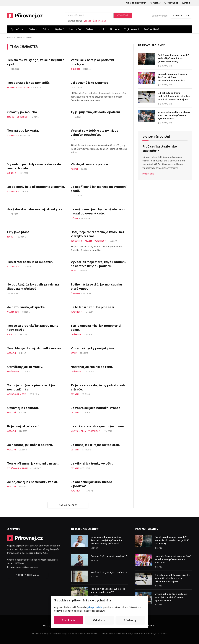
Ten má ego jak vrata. (23, 131)
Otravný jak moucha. (23, 112)
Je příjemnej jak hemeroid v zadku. (33, 482)
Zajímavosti (132, 29)
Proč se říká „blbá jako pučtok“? (109, 572)
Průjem (74, 218)
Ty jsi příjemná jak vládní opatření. (96, 112)
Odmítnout (99, 620)
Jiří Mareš (162, 633)
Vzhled (90, 29)
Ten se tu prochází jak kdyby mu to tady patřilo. (33, 328)
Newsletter (155, 3)
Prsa (83, 431)
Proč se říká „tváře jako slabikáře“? (160, 149)
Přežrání (102, 21)
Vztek (74, 271)
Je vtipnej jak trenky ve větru (92, 463)
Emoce (11, 117)
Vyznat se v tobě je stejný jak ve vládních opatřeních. (94, 133)
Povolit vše (69, 620)
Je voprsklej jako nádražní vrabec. (96, 408)
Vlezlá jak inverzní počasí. (90, 164)
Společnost (18, 29)
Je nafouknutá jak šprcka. (26, 307)
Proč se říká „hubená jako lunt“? (109, 556)
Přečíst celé (148, 174)
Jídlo (102, 29)
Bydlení (60, 29)
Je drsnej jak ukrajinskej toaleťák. (95, 445)
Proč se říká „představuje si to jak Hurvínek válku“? (108, 590)
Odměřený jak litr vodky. (25, 367)
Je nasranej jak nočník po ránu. (30, 445)
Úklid (95, 21)
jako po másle (95, 607)
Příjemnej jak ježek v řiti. (25, 426)
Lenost (11, 237)
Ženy (24, 394)
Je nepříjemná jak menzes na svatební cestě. (99, 189)
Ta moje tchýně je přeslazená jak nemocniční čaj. (31, 387)
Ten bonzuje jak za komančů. (29, 83)
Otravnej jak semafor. (23, 408)
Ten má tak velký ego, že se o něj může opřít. (36, 62)
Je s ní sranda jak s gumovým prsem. (98, 426)
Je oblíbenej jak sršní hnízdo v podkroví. (91, 484)
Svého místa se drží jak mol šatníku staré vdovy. (96, 286)
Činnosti (75, 69)
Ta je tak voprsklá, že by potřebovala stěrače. (98, 387)
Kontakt (186, 3)
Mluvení (11, 87)
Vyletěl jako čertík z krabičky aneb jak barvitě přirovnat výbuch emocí (174, 115)
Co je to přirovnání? (136, 3)
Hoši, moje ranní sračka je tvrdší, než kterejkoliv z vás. (98, 234)
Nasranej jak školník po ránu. (92, 367)
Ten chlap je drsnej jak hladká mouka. (35, 348)
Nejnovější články (151, 45)
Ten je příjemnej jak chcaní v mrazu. (33, 463)
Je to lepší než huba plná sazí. (93, 307)
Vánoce (87, 21)
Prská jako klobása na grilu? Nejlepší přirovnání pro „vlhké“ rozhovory (174, 58)
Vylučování (13, 468)
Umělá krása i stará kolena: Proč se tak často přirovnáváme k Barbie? (173, 77)
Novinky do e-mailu (28, 575)
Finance (115, 29)
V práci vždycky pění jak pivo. (93, 348)
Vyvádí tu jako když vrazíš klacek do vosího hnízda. (34, 166)
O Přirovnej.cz (171, 3)
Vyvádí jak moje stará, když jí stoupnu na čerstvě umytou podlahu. (99, 264)
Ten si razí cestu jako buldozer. (30, 262)
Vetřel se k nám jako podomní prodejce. (92, 62)
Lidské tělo (76, 241)
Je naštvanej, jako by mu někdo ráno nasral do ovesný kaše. (98, 211)
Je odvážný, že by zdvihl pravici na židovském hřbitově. (33, 286)
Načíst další (68, 505)
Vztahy (34, 29)
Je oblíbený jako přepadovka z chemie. (36, 187)
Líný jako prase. (19, 232)
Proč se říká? (151, 29)
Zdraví (47, 29)
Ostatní (11, 353)
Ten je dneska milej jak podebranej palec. (96, 328)
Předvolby (130, 620)
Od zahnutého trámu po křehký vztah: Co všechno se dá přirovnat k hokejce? (174, 96)
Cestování (75, 29)
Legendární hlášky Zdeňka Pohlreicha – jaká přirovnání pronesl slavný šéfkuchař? (106, 540)
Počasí (74, 169)
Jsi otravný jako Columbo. (90, 83)
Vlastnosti (24, 87)
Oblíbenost (23, 117)
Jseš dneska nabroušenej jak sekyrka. (35, 209)
